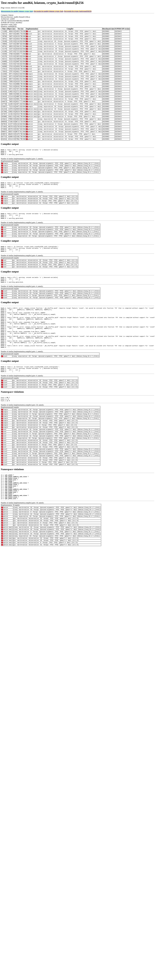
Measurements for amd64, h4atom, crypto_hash (17, 11)
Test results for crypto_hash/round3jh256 (78, 11)
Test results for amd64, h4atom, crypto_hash (48, 11)
